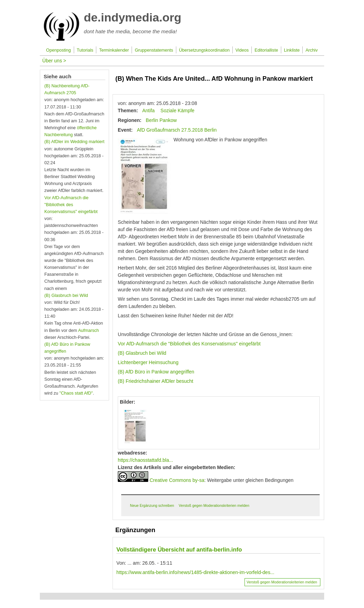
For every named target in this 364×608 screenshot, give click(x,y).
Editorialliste (266, 50)
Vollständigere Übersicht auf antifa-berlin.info (179, 550)
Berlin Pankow (161, 120)
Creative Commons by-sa (177, 480)
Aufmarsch (88, 331)
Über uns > (54, 61)
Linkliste (292, 50)
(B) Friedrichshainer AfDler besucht (156, 381)
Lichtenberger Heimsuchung (148, 362)
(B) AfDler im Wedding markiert (74, 142)
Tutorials (85, 50)
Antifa (149, 111)
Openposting (58, 50)
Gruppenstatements (154, 50)
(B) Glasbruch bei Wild (142, 353)
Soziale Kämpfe (177, 111)
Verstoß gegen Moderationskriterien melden (214, 505)
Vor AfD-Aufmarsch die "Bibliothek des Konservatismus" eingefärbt (189, 344)
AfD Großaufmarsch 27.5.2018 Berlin (177, 130)
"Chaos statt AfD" (76, 393)
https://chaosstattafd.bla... (145, 460)
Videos (242, 50)
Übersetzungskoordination (204, 50)
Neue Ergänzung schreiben (152, 505)
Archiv (312, 50)
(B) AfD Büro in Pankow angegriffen (156, 372)
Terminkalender (114, 50)
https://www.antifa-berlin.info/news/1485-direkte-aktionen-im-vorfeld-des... (195, 572)
